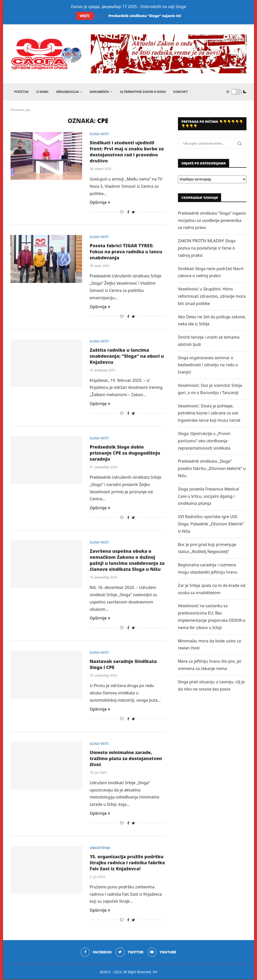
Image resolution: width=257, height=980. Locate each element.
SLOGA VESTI (100, 135)
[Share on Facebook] (128, 213)
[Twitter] (130, 953)
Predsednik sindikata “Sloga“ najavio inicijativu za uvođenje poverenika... (175, 16)
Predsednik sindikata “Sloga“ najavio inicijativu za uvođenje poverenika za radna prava (212, 221)
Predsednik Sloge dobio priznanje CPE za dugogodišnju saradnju (125, 453)
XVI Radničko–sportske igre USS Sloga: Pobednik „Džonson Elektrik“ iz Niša (211, 524)
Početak (22, 92)
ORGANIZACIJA (67, 92)
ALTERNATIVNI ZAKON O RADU (143, 92)
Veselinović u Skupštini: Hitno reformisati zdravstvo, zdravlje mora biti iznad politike (212, 297)
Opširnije (100, 203)
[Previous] (99, 16)
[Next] (104, 16)
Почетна (17, 110)
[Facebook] (96, 953)
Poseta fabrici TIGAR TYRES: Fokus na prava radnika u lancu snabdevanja (126, 252)
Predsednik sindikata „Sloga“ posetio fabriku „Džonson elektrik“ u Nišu (212, 469)
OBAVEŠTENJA (100, 848)
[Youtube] (162, 953)
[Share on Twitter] (133, 213)
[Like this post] (122, 213)
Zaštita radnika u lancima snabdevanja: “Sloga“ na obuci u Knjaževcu (127, 356)
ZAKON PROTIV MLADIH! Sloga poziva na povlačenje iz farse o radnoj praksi (207, 249)
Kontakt (181, 92)
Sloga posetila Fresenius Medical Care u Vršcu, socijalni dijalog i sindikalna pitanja (208, 497)
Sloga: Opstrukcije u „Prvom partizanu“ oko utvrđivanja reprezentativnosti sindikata (204, 441)
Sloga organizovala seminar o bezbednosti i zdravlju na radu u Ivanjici (208, 365)
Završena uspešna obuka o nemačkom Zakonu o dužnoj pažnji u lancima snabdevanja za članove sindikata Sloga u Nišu (127, 561)
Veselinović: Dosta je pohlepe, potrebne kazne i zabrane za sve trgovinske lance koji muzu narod (209, 414)
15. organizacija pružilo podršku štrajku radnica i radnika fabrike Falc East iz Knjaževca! (127, 863)
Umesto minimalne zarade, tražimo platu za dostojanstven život (126, 759)
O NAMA (43, 92)
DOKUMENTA (100, 92)
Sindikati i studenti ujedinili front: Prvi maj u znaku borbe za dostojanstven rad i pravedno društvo (127, 152)
